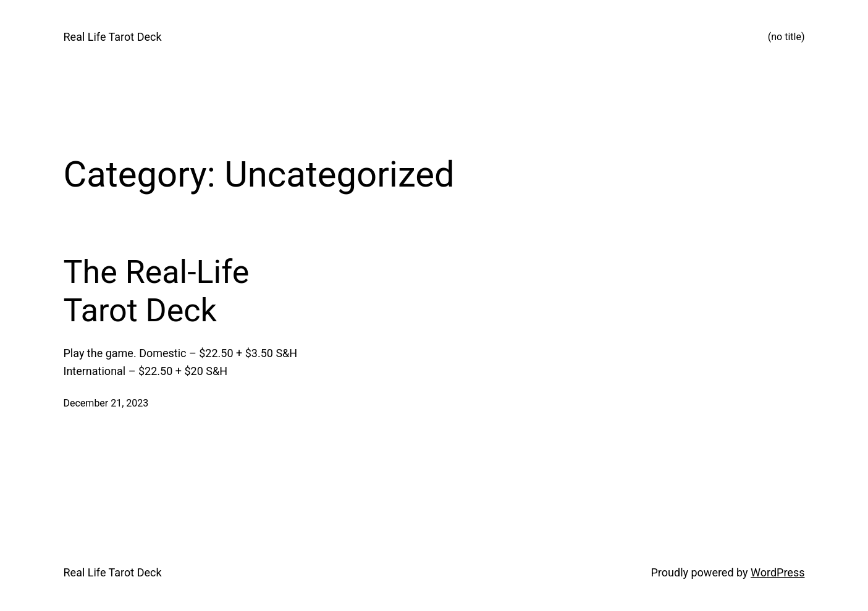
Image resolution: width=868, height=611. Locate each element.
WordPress (777, 572)
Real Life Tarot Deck (113, 37)
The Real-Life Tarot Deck (157, 291)
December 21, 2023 (106, 403)
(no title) (786, 37)
